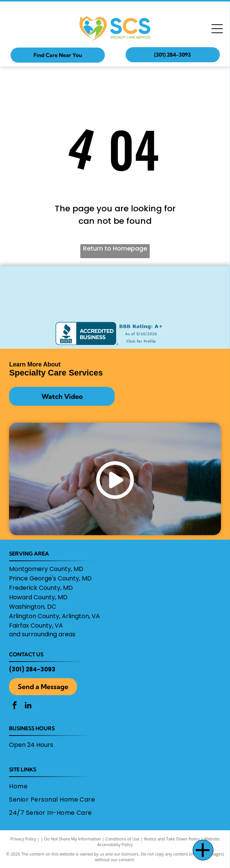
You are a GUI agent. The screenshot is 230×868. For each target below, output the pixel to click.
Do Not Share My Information (73, 839)
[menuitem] (113, 786)
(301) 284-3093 (32, 669)
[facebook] (15, 706)
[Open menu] (217, 29)
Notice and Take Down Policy (172, 839)
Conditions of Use (123, 839)
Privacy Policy (24, 839)
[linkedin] (28, 706)
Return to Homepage (115, 249)
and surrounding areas (42, 634)
